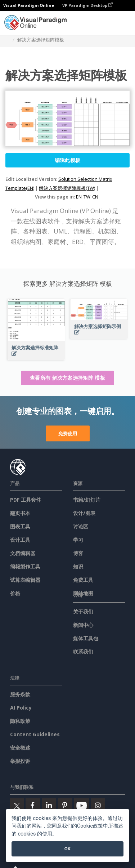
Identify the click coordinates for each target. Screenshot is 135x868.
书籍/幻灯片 (87, 500)
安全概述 (20, 748)
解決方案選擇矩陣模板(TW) (67, 188)
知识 (78, 566)
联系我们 (83, 652)
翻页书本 (20, 513)
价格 (15, 593)
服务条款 (20, 694)
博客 (78, 553)
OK (67, 849)
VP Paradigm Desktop (87, 5)
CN (95, 197)
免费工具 (83, 580)
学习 (78, 540)
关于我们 (83, 612)
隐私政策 (20, 721)
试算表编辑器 (25, 580)
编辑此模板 (68, 160)
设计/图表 (84, 513)
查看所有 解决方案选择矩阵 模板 (67, 378)
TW (87, 197)
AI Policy (21, 708)
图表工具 (20, 526)
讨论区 (81, 526)
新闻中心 (83, 625)
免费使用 (68, 433)
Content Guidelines (35, 734)
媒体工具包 (86, 638)
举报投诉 (20, 761)
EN (79, 197)
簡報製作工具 (25, 566)
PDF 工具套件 (26, 500)
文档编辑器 (23, 553)
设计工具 (20, 540)
